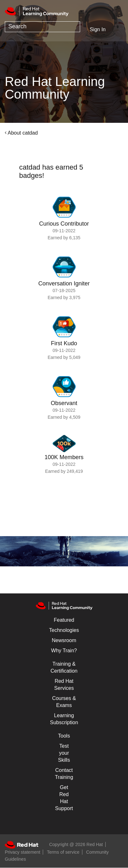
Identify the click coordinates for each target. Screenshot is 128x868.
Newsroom (64, 640)
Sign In (98, 29)
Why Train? (64, 651)
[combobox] (42, 27)
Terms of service (63, 852)
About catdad (23, 133)
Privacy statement (23, 852)
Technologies (64, 630)
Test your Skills (64, 753)
